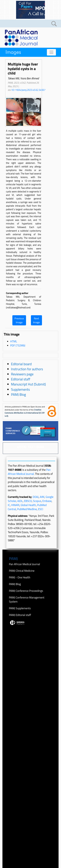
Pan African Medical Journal (29, 472)
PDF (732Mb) (18, 345)
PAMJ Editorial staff (20, 615)
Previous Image (19, 320)
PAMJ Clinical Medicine (22, 571)
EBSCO (28, 501)
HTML (14, 341)
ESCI (41, 509)
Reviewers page (22, 374)
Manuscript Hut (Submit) (28, 384)
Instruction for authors (27, 369)
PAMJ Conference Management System (27, 599)
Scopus (37, 501)
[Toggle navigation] (51, 52)
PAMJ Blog (18, 394)
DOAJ (36, 497)
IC (9, 505)
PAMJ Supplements (20, 608)
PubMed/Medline (27, 509)
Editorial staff (21, 379)
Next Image (36, 320)
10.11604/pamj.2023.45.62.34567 (28, 90)
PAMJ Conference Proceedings (26, 591)
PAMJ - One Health (20, 577)
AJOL (20, 501)
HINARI (15, 505)
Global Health (28, 505)
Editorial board (21, 364)
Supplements (20, 389)
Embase (47, 501)
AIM (42, 497)
